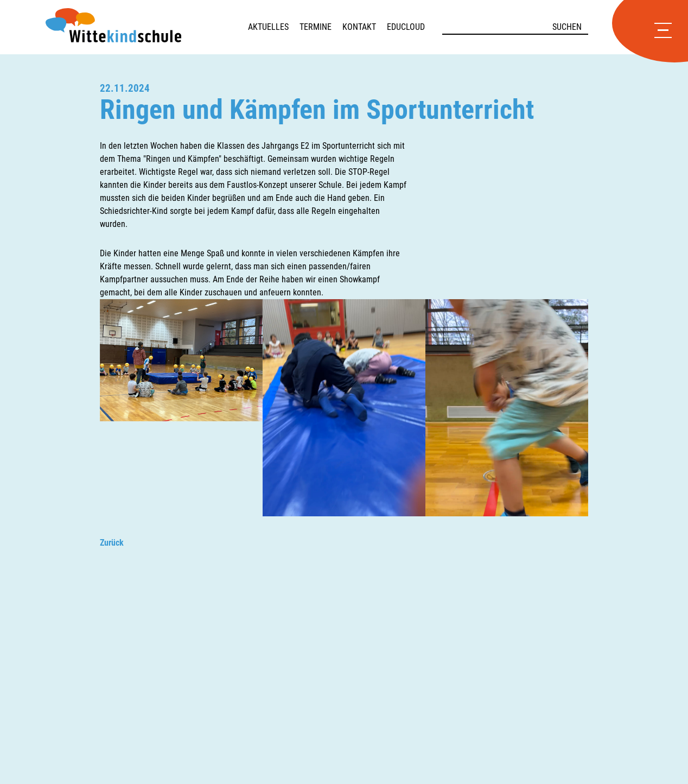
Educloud (406, 27)
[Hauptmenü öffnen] (663, 31)
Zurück (112, 543)
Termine (316, 27)
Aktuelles (268, 27)
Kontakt (359, 27)
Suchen (567, 27)
